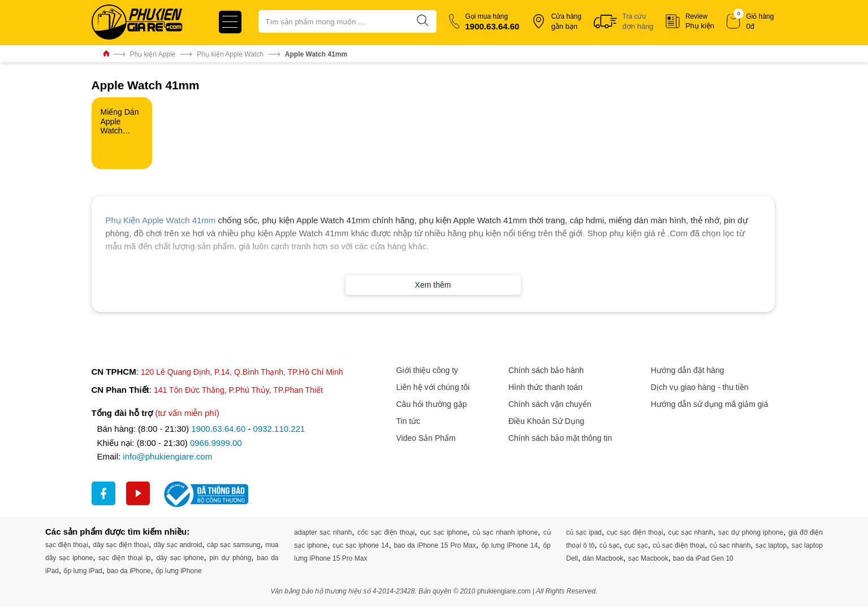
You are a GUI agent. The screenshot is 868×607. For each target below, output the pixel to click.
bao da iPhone (129, 571)
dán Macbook (603, 558)
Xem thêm (433, 285)
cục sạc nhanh (691, 532)
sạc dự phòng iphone (751, 532)
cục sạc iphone (444, 532)
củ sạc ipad (584, 532)
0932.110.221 (279, 429)
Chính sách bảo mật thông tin (560, 438)
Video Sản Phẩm (426, 438)
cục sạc (636, 545)
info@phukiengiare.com (167, 456)
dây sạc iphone (180, 558)
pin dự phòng (230, 558)
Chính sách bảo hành (546, 370)
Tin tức (409, 421)
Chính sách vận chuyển (550, 404)
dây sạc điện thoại (121, 545)
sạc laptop (771, 545)
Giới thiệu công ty (427, 370)
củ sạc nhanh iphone (505, 532)
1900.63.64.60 (218, 429)
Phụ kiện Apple (153, 54)
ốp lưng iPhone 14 (509, 545)
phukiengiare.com (504, 591)
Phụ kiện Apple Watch (230, 54)
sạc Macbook (648, 558)
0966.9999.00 (216, 443)
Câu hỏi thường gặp (432, 404)
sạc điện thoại (67, 545)
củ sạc (610, 545)
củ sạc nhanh (730, 545)
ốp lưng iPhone (179, 571)
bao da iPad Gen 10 (703, 558)
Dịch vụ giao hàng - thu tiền (700, 387)
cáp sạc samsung (234, 545)
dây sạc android (178, 545)
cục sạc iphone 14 (360, 545)
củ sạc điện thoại (679, 545)
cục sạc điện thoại (635, 532)
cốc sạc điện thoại (386, 532)
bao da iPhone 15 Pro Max (435, 545)
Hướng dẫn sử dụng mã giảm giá (710, 404)
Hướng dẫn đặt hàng (688, 370)
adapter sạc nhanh (323, 532)
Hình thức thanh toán (545, 387)
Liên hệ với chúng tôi (433, 387)
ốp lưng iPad (83, 571)
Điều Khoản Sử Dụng (546, 421)
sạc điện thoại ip (124, 558)
